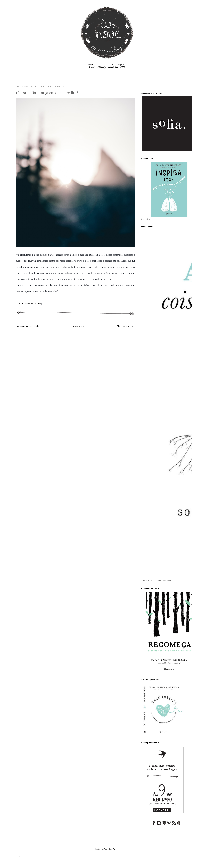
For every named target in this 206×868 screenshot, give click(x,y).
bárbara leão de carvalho (29, 303)
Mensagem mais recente (28, 326)
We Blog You (110, 849)
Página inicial (78, 326)
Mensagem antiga (125, 326)
